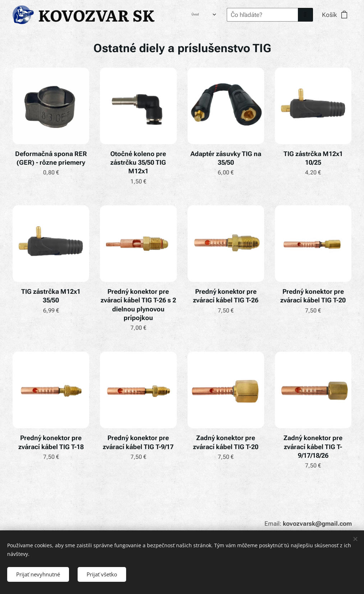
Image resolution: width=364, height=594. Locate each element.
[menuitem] (186, 15)
